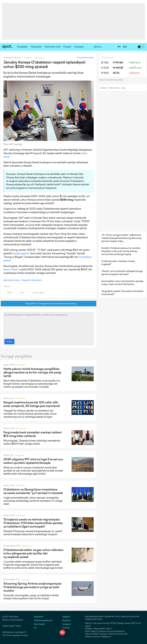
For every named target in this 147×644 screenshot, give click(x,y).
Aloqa (123, 88)
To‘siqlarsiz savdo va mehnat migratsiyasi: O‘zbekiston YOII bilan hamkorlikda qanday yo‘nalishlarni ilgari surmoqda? (33, 523)
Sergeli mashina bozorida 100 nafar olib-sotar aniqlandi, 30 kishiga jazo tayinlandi (32, 404)
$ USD (105, 63)
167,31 (116, 73)
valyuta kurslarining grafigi (112, 80)
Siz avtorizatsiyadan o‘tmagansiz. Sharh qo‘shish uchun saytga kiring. (49, 325)
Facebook (65, 620)
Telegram (65, 617)
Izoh (20, 293)
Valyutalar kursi (108, 57)
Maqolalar (36, 47)
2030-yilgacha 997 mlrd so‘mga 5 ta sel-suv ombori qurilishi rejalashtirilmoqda (33, 461)
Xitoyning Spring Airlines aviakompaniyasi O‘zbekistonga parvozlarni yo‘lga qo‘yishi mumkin (32, 587)
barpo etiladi (11, 269)
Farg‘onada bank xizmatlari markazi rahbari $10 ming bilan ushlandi (33, 434)
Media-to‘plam (114, 88)
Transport (26, 580)
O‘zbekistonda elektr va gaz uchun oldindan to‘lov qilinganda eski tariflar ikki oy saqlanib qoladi (33, 553)
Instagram (65, 624)
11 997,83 (118, 63)
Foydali (67, 47)
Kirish (9, 342)
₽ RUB (105, 73)
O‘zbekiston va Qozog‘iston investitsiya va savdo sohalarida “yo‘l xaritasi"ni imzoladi (33, 491)
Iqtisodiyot (21, 365)
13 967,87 (118, 68)
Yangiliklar (22, 47)
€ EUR (105, 68)
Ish (35, 628)
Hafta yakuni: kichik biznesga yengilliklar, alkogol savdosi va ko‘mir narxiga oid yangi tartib (32, 372)
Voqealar (79, 47)
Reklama (104, 88)
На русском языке (85, 57)
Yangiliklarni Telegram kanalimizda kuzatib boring (49, 304)
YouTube (65, 628)
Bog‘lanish (39, 617)
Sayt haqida (39, 624)
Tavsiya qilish (37, 293)
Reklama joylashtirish (43, 620)
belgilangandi (21, 253)
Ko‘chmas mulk (53, 47)
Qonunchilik (21, 428)
